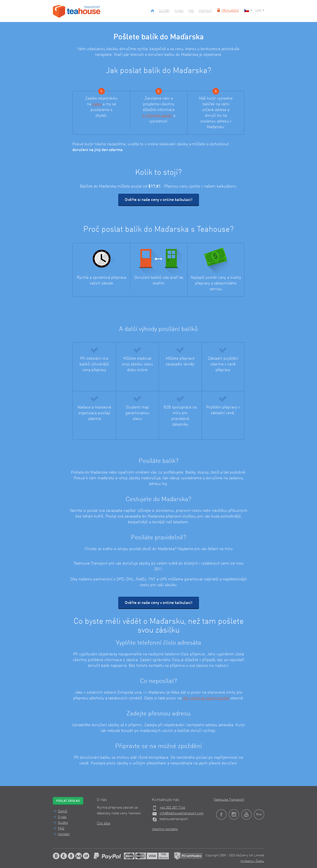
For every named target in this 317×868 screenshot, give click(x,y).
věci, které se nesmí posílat (206, 698)
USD (260, 11)
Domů (63, 811)
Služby (164, 11)
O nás (179, 11)
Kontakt (205, 11)
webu (97, 104)
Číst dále (104, 824)
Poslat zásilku (68, 801)
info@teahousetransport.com (182, 813)
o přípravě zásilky (157, 116)
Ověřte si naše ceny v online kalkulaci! (159, 200)
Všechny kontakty (165, 829)
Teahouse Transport (229, 800)
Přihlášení (228, 11)
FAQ (191, 11)
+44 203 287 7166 (172, 808)
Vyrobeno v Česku (252, 861)
